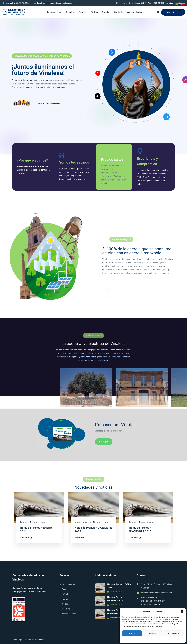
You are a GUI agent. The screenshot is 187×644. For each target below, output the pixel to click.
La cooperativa (54, 12)
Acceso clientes (135, 12)
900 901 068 (159, 3)
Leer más (26, 538)
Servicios (70, 12)
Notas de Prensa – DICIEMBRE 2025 (116, 599)
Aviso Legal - (18, 640)
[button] (182, 612)
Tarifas (95, 12)
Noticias (106, 12)
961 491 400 (146, 3)
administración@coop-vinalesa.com (58, 3)
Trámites (83, 12)
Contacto (119, 12)
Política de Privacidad (34, 640)
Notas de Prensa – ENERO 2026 (119, 586)
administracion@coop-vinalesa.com (157, 593)
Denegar (153, 633)
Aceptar (132, 633)
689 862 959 (154, 605)
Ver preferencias (173, 633)
